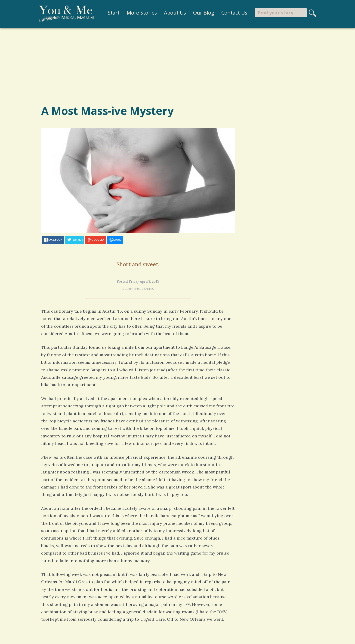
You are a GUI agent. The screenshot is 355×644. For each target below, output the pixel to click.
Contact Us (234, 13)
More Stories (142, 13)
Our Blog (204, 13)
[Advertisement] (178, 66)
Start (114, 13)
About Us (175, 13)
